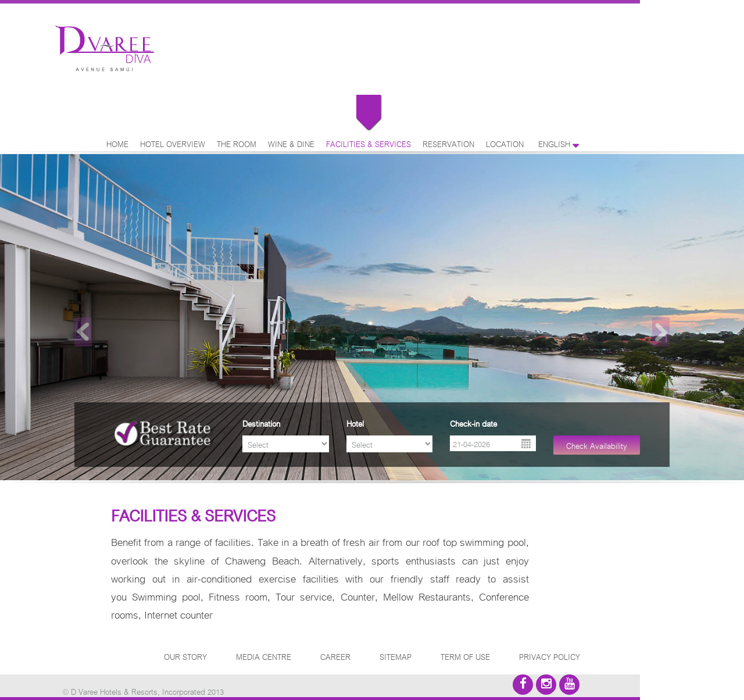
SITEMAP (396, 656)
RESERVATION (448, 143)
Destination (261, 423)
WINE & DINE (291, 143)
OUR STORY (185, 656)
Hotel (355, 423)
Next (661, 332)
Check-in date (473, 423)
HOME (117, 143)
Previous (83, 332)
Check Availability (597, 445)
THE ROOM (237, 143)
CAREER (335, 656)
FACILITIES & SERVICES (369, 143)
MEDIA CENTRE (264, 656)
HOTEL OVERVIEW (173, 143)
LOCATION (505, 143)
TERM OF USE (465, 656)
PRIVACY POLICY (550, 656)
